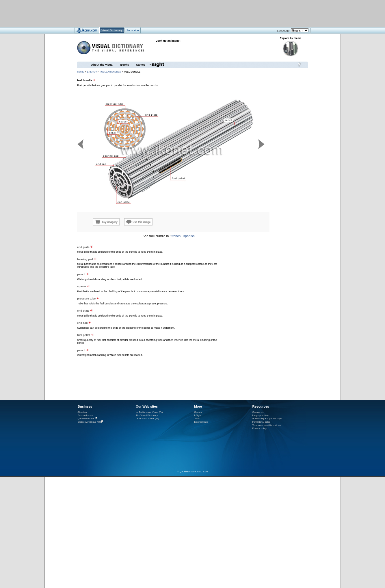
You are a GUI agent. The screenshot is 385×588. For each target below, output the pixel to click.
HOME (81, 72)
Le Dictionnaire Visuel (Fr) (149, 412)
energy (92, 72)
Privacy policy (260, 428)
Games (141, 65)
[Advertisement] (175, 13)
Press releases (85, 415)
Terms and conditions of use (267, 425)
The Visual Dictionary (147, 415)
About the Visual (102, 65)
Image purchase (261, 415)
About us (82, 412)
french (176, 236)
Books (125, 65)
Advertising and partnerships (267, 418)
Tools (197, 418)
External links (201, 422)
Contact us (258, 412)
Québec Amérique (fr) (89, 422)
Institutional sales (261, 422)
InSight (198, 415)
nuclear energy (110, 72)
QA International (86, 418)
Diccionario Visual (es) (147, 418)
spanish (189, 236)
